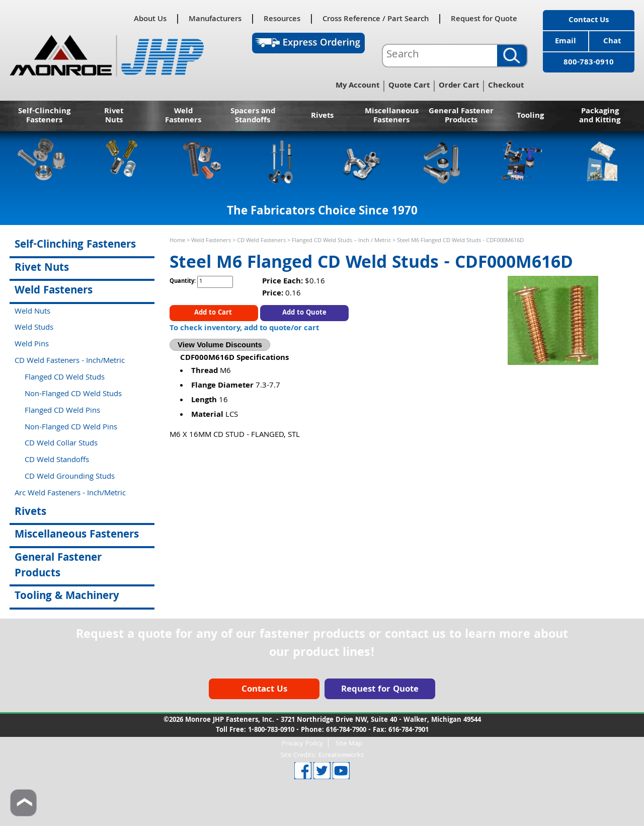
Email (566, 42)
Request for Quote (484, 19)
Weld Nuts (32, 312)
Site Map (349, 743)
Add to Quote (304, 313)
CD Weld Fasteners (261, 241)
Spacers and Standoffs (253, 116)
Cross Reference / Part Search (376, 19)
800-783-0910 (589, 63)
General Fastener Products (461, 116)
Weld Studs (34, 328)
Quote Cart (409, 86)
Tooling (530, 116)
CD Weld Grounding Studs (70, 477)
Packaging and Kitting (600, 116)
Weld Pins (32, 345)
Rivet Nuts (114, 116)
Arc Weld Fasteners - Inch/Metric (70, 494)
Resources (282, 19)
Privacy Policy (302, 743)
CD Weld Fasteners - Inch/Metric (70, 361)
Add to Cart (214, 313)
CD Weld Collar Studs (61, 444)
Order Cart (459, 86)
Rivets (322, 116)
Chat (612, 42)
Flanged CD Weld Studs (65, 378)
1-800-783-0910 (271, 730)
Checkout (506, 86)
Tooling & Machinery (67, 597)
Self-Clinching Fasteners (44, 116)
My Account (357, 86)
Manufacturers (215, 19)
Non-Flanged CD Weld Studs (73, 395)
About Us (150, 19)
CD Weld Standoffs (57, 461)
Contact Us (589, 21)
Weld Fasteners (183, 116)
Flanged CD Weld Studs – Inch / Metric (341, 241)
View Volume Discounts (220, 345)
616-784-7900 (346, 730)
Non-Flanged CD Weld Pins (71, 428)
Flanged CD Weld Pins (62, 411)
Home (177, 241)
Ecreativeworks (341, 756)
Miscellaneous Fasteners (392, 116)
